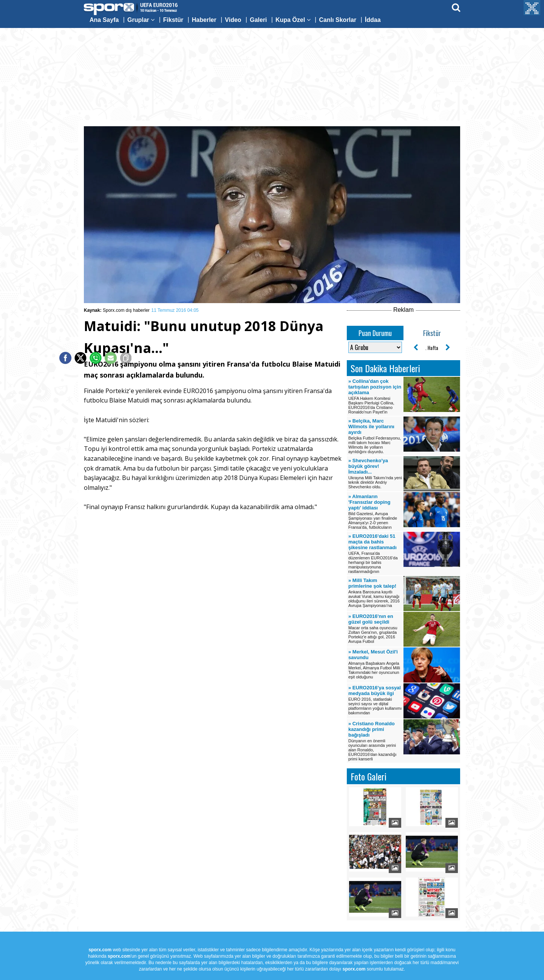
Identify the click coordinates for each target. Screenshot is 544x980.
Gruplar (141, 20)
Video (233, 20)
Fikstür (173, 20)
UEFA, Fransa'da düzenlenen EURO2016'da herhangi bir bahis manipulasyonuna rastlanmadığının (375, 553)
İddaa (373, 20)
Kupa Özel (293, 20)
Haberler (204, 20)
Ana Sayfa (104, 20)
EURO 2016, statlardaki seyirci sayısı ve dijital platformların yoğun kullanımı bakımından (375, 700)
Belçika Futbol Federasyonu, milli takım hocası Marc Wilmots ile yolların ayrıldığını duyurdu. (375, 436)
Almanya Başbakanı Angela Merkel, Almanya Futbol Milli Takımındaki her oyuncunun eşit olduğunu (375, 664)
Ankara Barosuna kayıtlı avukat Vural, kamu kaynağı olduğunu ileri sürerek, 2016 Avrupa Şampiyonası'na (375, 593)
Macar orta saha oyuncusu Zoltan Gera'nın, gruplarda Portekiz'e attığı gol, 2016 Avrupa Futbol (375, 629)
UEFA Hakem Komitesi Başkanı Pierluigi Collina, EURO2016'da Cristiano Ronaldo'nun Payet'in (375, 396)
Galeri (258, 20)
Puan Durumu (375, 333)
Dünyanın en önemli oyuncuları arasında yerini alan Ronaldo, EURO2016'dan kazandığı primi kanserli (375, 741)
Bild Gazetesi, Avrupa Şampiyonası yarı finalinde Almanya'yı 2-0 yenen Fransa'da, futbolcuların (375, 512)
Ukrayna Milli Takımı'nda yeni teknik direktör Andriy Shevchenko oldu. (375, 473)
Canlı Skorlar (338, 20)
